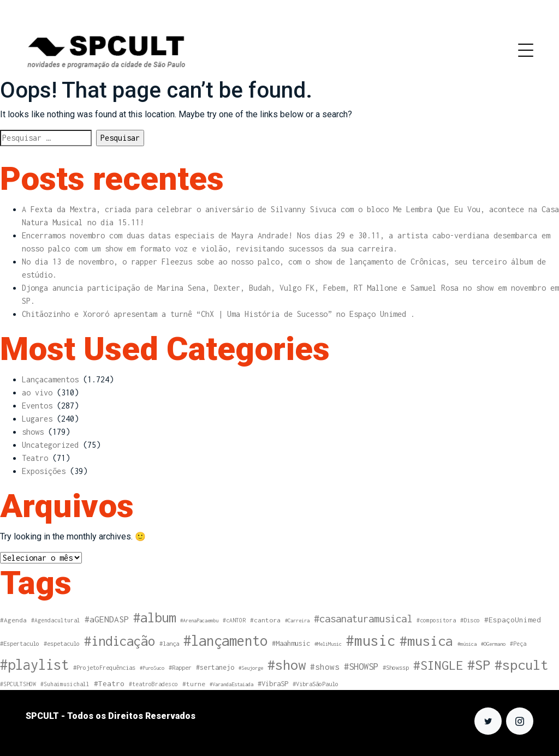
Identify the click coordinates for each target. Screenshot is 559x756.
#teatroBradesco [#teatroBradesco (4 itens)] (153, 684)
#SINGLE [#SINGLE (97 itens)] (438, 665)
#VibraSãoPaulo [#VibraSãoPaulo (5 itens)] (316, 684)
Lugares (37, 419)
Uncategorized (50, 445)
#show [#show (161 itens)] (287, 665)
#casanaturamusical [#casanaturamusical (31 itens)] (363, 619)
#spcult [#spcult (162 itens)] (521, 665)
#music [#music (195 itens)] (371, 641)
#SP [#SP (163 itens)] (479, 665)
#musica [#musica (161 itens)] (426, 641)
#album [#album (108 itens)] (154, 617)
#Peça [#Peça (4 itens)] (518, 644)
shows (33, 432)
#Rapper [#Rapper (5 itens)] (180, 667)
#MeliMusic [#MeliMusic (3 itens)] (328, 644)
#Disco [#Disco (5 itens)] (470, 620)
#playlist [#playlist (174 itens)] (34, 664)
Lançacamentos (50, 379)
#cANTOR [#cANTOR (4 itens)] (234, 620)
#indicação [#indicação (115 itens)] (120, 641)
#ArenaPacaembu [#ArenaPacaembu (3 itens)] (199, 620)
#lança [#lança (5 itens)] (169, 643)
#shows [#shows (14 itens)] (325, 667)
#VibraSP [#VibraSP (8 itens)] (273, 684)
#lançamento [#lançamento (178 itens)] (225, 640)
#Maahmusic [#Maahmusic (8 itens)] (291, 643)
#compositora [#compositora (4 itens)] (436, 620)
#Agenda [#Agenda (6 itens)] (13, 620)
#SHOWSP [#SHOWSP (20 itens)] (361, 667)
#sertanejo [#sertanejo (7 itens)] (215, 667)
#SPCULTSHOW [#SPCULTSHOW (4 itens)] (18, 684)
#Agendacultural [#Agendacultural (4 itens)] (56, 620)
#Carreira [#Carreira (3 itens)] (297, 620)
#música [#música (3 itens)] (467, 644)
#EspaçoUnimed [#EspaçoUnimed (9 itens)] (513, 620)
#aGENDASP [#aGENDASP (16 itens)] (107, 619)
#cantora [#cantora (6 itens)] (265, 620)
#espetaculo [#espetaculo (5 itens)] (62, 643)
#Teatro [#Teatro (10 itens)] (109, 683)
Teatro (35, 458)
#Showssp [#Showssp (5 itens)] (396, 667)
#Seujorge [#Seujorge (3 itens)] (251, 668)
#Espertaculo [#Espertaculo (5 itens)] (20, 643)
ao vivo (37, 392)
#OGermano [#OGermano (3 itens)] (493, 644)
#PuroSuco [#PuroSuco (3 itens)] (152, 668)
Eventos (37, 406)
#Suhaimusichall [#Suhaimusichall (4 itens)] (65, 684)
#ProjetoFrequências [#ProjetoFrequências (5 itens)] (104, 667)
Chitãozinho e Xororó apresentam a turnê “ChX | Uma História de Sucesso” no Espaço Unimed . (218, 314)
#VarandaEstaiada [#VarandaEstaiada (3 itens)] (231, 684)
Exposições (44, 471)
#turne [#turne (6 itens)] (194, 684)
